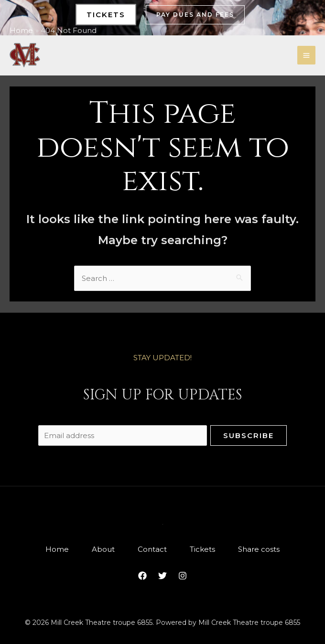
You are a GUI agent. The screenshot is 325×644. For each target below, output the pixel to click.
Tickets (202, 549)
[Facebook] (142, 576)
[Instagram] (183, 576)
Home (57, 549)
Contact (152, 549)
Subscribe (249, 435)
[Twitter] (162, 576)
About (103, 549)
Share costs (259, 549)
